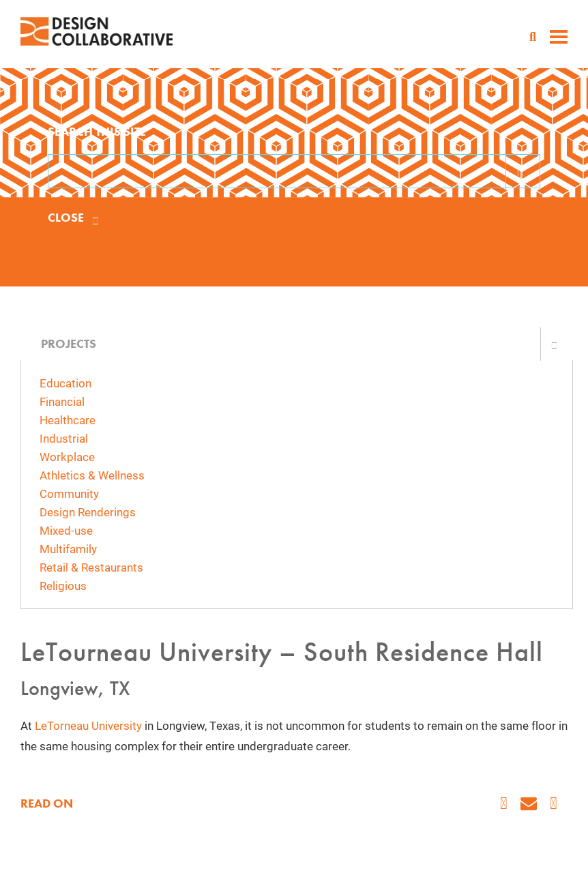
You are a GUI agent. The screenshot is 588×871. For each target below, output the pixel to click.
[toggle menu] (559, 38)
